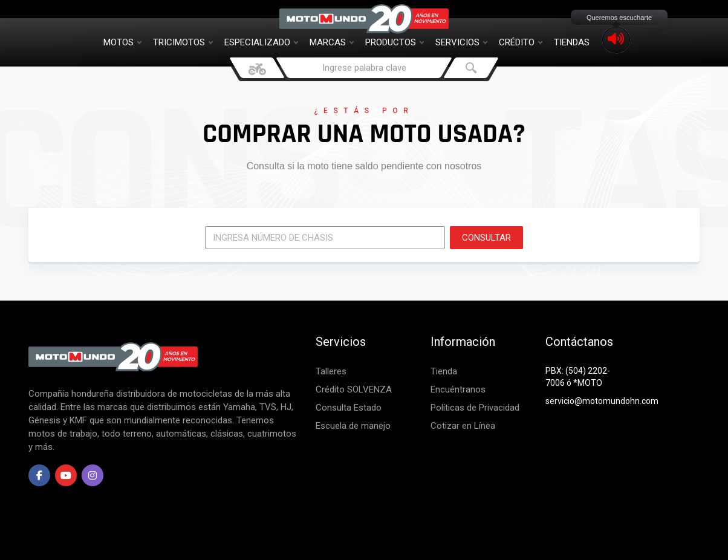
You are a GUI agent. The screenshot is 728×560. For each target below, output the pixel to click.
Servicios (461, 42)
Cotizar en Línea (463, 426)
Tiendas (572, 42)
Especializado (261, 42)
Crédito (521, 42)
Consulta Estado (349, 408)
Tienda (444, 371)
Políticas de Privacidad (475, 408)
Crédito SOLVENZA (354, 389)
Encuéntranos (458, 389)
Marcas (332, 42)
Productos (395, 42)
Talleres (331, 371)
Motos (122, 42)
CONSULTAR (486, 238)
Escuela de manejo (353, 426)
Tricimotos (183, 42)
